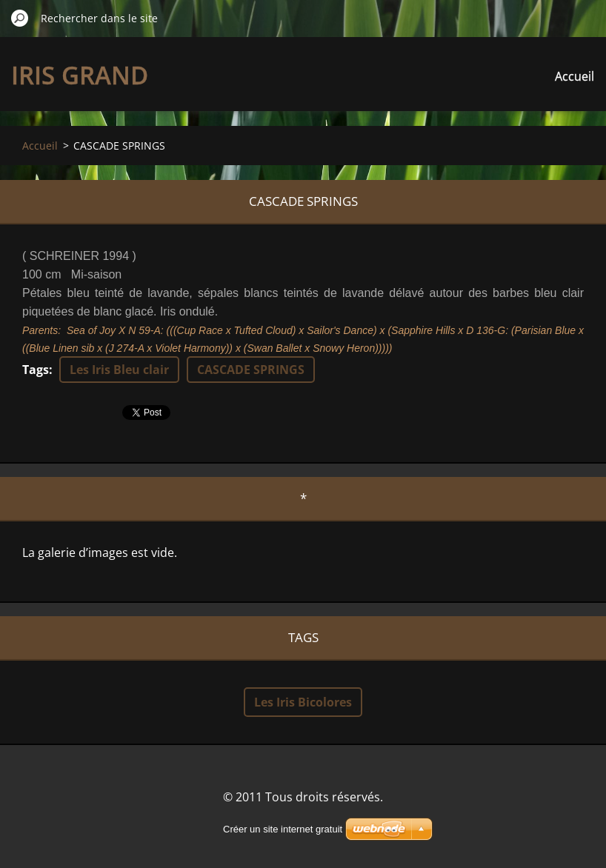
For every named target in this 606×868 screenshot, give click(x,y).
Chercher (20, 18)
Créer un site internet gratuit (283, 829)
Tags (36, 370)
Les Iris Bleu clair (119, 370)
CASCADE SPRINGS (251, 370)
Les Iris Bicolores (303, 702)
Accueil (575, 76)
